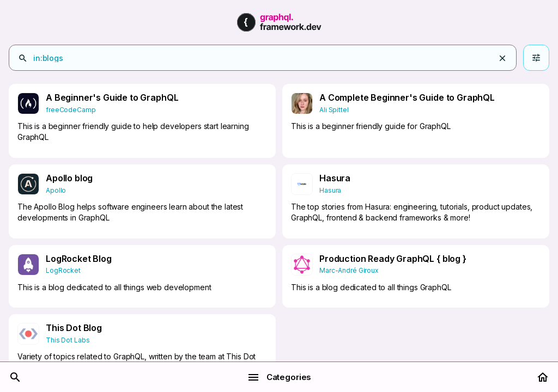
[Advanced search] (536, 58)
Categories (279, 377)
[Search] (15, 377)
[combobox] (276, 58)
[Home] (543, 377)
